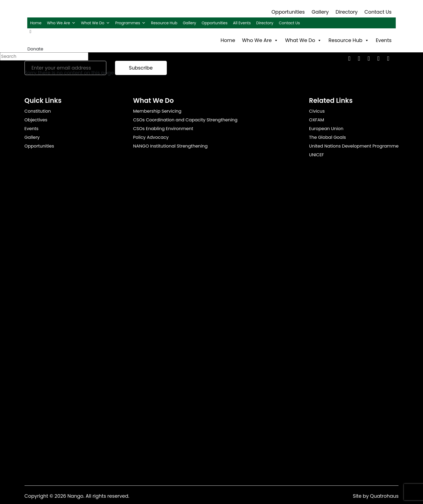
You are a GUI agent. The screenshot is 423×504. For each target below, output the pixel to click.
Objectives (36, 120)
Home (36, 23)
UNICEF (317, 155)
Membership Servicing (157, 111)
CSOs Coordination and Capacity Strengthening (185, 120)
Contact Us (378, 12)
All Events (242, 23)
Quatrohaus (384, 496)
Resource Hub (164, 23)
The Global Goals (327, 137)
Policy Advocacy (151, 137)
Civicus (317, 111)
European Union (326, 129)
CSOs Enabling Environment (163, 129)
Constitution (38, 111)
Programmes (130, 23)
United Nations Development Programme (354, 146)
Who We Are (61, 23)
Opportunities (288, 12)
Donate (35, 49)
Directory (347, 12)
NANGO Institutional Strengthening (170, 146)
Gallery (320, 12)
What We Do (95, 23)
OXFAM (317, 120)
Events (384, 40)
